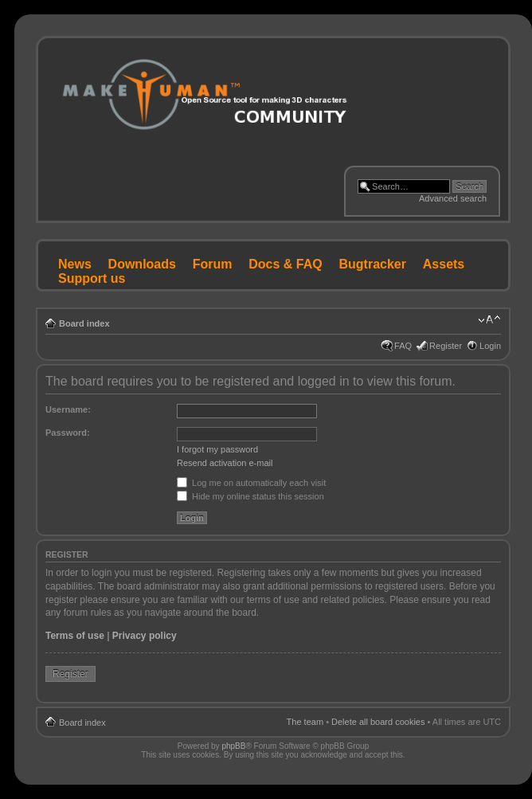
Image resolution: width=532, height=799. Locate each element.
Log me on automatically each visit (251, 483)
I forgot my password (217, 449)
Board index (84, 323)
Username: (68, 409)
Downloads (142, 264)
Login (490, 346)
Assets (444, 264)
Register (446, 346)
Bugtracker (373, 264)
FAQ (403, 346)
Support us (92, 278)
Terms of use (75, 636)
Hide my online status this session (250, 496)
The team (305, 722)
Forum (213, 264)
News (75, 264)
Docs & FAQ (285, 264)
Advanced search (453, 198)
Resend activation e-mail (225, 463)
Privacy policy (145, 636)
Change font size (489, 320)
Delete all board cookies (378, 722)
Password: (68, 433)
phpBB (233, 746)
